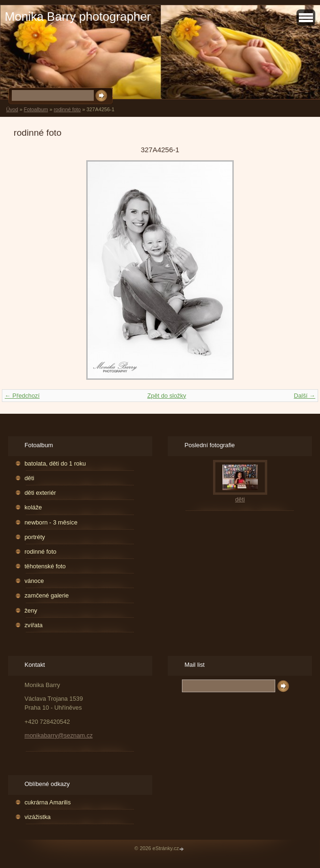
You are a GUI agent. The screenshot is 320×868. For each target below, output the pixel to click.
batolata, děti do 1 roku (55, 463)
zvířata (33, 625)
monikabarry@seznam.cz (59, 735)
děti (29, 478)
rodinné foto (67, 109)
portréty (35, 537)
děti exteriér (40, 493)
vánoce (34, 581)
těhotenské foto (45, 566)
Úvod (12, 109)
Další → (304, 396)
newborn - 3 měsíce (51, 522)
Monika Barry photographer (78, 16)
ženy (31, 610)
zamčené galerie (47, 595)
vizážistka (37, 817)
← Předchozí (22, 396)
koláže (33, 507)
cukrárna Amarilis (48, 802)
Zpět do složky (167, 396)
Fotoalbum (36, 109)
